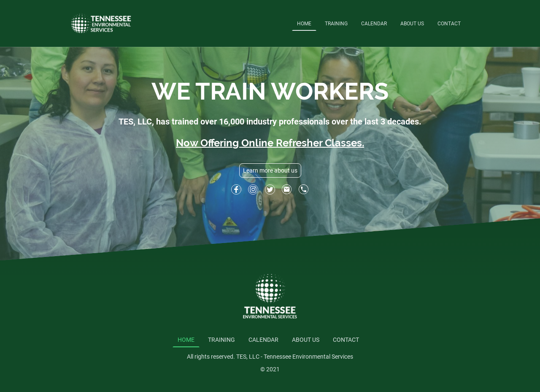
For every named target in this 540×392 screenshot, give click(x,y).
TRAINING (336, 24)
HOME (304, 24)
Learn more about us (270, 170)
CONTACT (449, 24)
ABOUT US (412, 24)
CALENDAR (374, 24)
